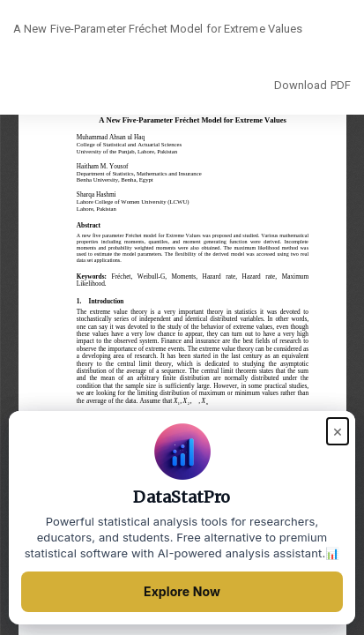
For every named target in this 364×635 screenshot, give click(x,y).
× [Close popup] (338, 431)
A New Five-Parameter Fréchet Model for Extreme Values (158, 29)
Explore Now (182, 591)
